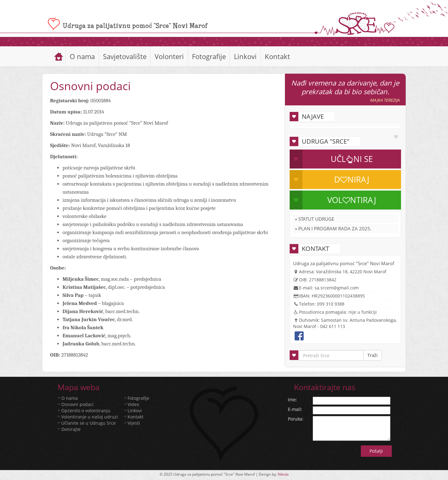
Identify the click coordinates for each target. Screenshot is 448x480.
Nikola (283, 474)
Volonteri (169, 56)
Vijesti (134, 423)
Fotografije (209, 56)
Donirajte (71, 429)
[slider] (224, 42)
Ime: (292, 400)
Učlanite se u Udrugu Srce (89, 423)
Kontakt (277, 56)
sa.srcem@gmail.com (337, 288)
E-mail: (295, 409)
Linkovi (245, 56)
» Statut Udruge (315, 219)
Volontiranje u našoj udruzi (90, 417)
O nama (82, 56)
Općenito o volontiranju (86, 411)
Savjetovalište (125, 56)
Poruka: (296, 419)
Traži (373, 355)
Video (133, 404)
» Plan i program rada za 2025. (333, 228)
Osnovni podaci (77, 404)
